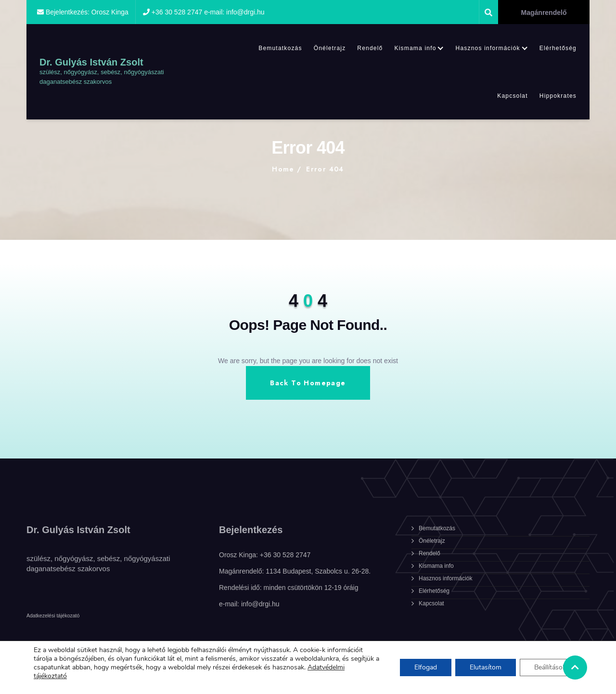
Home (283, 169)
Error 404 (325, 169)
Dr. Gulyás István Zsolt (91, 62)
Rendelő (370, 48)
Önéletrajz (330, 48)
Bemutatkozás (280, 48)
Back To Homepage (308, 383)
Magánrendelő (544, 13)
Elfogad (426, 667)
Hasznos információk (488, 48)
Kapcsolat (513, 96)
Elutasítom (486, 667)
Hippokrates (558, 96)
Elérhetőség (558, 48)
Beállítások (550, 667)
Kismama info (415, 48)
